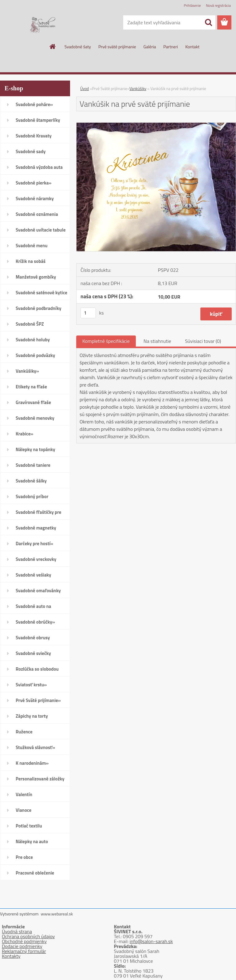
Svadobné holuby (33, 340)
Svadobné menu (32, 246)
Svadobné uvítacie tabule (41, 230)
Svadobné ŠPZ (30, 324)
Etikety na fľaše (31, 387)
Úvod (85, 89)
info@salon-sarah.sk (151, 941)
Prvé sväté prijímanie (117, 47)
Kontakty (11, 956)
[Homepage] (53, 46)
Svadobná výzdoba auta (39, 167)
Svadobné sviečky (33, 653)
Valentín (24, 794)
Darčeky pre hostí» (34, 544)
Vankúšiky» (27, 371)
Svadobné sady (31, 151)
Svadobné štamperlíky (38, 120)
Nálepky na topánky (35, 449)
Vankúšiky (138, 89)
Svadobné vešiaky (33, 575)
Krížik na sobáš (31, 261)
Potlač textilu (29, 826)
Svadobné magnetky (36, 528)
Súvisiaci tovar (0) (203, 341)
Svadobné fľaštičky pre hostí (38, 514)
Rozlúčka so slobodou (37, 669)
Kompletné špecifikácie (106, 341)
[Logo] (42, 23)
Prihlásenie (192, 5)
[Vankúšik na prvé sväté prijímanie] (156, 125)
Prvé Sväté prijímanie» (38, 700)
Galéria (150, 47)
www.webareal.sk (57, 914)
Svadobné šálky (31, 481)
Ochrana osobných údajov (28, 936)
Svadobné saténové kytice (41, 293)
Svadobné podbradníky (39, 308)
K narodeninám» (32, 763)
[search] (208, 22)
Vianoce (24, 810)
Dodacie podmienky (22, 946)
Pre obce (24, 857)
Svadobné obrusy (33, 638)
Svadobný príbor (32, 496)
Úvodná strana (17, 931)
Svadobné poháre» (34, 104)
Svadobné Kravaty (34, 136)
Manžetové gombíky (36, 277)
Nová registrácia (218, 5)
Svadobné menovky (35, 418)
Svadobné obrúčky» (35, 622)
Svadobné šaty (78, 47)
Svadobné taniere (33, 465)
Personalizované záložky (40, 779)
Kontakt (192, 47)
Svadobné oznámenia (37, 214)
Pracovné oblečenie (35, 873)
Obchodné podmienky (24, 941)
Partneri (171, 47)
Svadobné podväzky (35, 355)
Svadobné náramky (35, 198)
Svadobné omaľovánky (38, 591)
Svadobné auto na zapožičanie (33, 608)
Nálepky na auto (32, 841)
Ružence (24, 732)
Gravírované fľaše (33, 402)
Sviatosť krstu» (31, 685)
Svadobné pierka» (33, 183)
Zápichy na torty (32, 716)
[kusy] (88, 313)
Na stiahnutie (157, 341)
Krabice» (24, 434)
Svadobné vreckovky (36, 559)
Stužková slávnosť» (35, 747)
